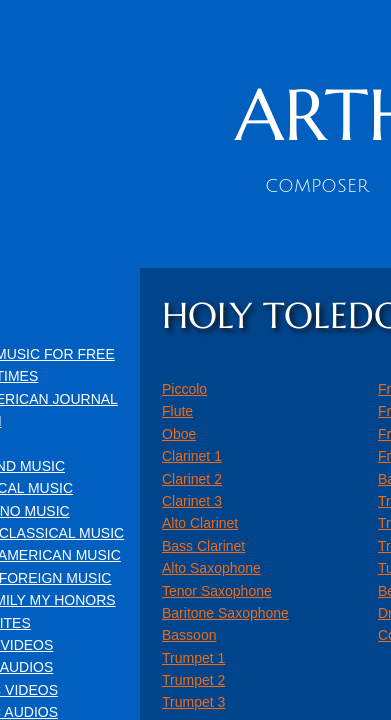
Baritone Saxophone (225, 613)
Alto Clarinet (200, 523)
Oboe (179, 434)
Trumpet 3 (193, 702)
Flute (177, 411)
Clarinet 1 (192, 456)
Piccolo (184, 389)
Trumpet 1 (193, 658)
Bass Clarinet (203, 546)
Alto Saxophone (211, 568)
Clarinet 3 (192, 501)
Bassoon (189, 635)
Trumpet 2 (193, 680)
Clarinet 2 (192, 479)
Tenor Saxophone (217, 591)
